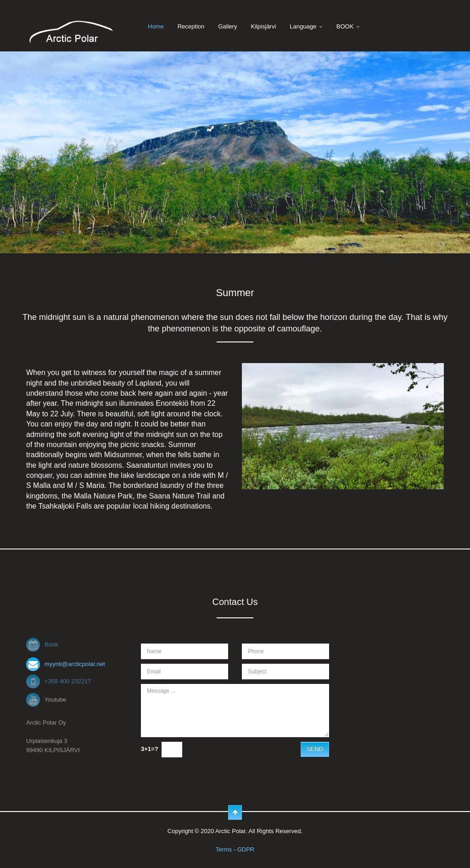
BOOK (348, 26)
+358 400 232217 (68, 680)
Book (51, 643)
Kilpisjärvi (263, 26)
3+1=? (150, 749)
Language (306, 26)
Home (156, 26)
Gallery (227, 26)
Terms (224, 849)
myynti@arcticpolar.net (75, 664)
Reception (191, 26)
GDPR (246, 849)
